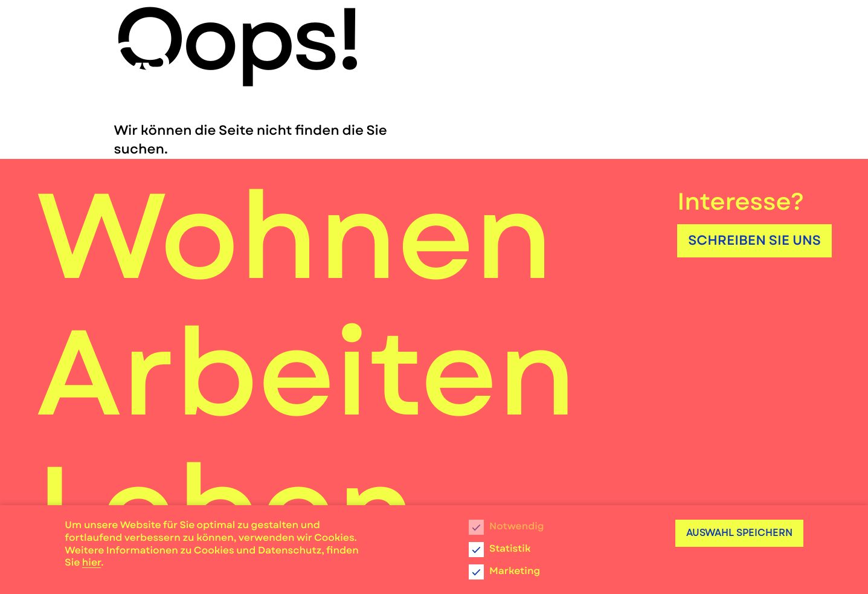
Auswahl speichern (739, 533)
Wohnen (295, 237)
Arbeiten (306, 373)
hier (92, 563)
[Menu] (808, 48)
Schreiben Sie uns (754, 241)
